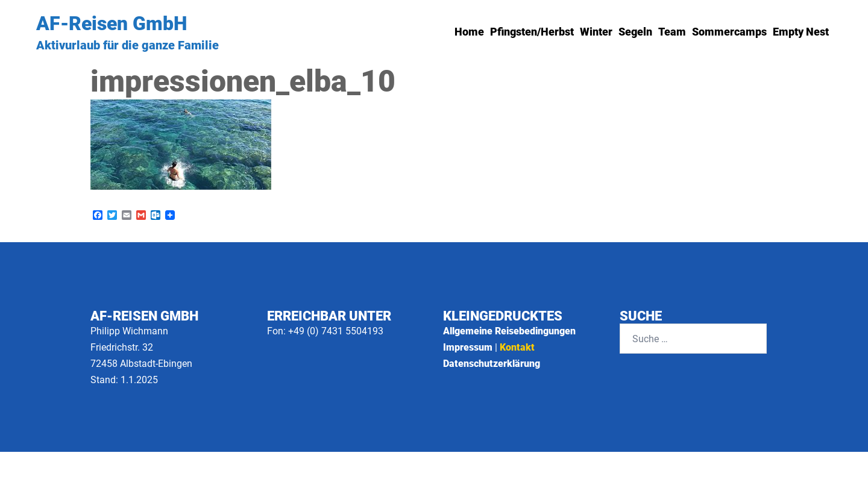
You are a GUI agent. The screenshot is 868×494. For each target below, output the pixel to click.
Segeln (635, 32)
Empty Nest (801, 32)
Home (469, 32)
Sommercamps (729, 32)
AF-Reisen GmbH (112, 23)
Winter (596, 32)
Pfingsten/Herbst (532, 32)
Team (672, 32)
